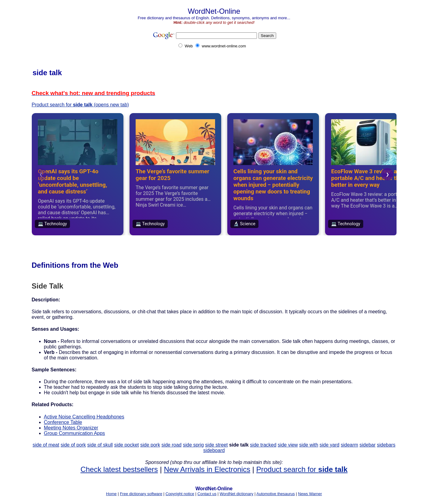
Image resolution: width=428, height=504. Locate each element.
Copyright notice (180, 494)
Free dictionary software (141, 494)
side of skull (100, 445)
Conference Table (63, 422)
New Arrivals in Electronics (207, 469)
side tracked (263, 445)
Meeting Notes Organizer (71, 428)
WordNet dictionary (236, 494)
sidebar (368, 445)
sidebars (386, 445)
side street (217, 445)
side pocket (127, 445)
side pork (150, 445)
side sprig (193, 445)
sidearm (349, 445)
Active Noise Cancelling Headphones (84, 417)
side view (288, 445)
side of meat (46, 445)
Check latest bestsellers (119, 469)
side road (171, 445)
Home (111, 494)
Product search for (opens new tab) (80, 105)
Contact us (207, 494)
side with (309, 445)
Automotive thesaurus (276, 494)
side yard (329, 445)
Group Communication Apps (75, 433)
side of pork (73, 445)
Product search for (302, 469)
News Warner (310, 494)
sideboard (214, 450)
